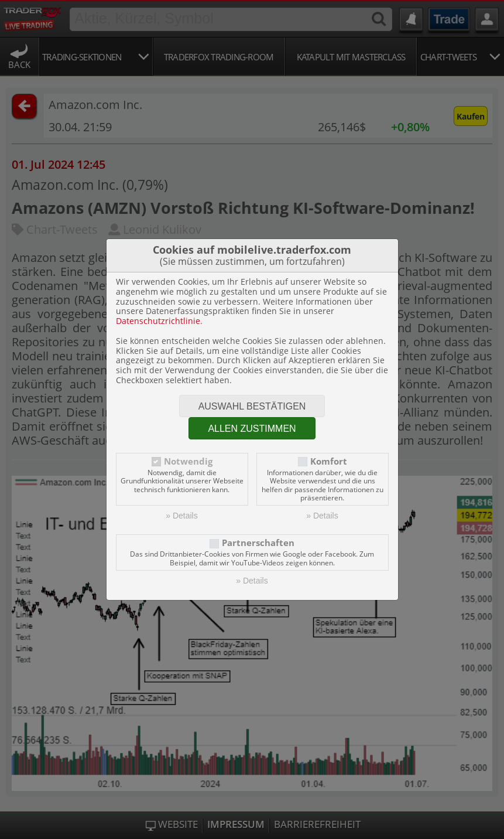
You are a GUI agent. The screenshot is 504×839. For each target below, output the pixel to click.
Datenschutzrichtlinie (158, 321)
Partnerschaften (258, 543)
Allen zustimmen (252, 429)
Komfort (329, 461)
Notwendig (188, 461)
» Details (181, 516)
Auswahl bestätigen (252, 406)
